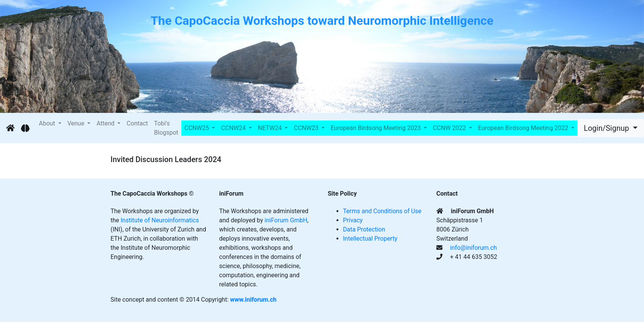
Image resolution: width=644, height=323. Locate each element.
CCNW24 (234, 128)
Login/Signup (607, 128)
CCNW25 (197, 128)
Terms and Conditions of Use (382, 211)
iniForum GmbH (286, 220)
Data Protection (364, 229)
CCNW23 (307, 128)
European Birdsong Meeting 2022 (524, 128)
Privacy (353, 220)
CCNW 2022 (450, 128)
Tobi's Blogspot (166, 128)
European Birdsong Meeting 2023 (376, 128)
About (48, 123)
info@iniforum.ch (473, 248)
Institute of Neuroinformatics (160, 220)
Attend (106, 123)
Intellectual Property (370, 239)
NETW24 (271, 128)
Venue (77, 123)
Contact (137, 123)
